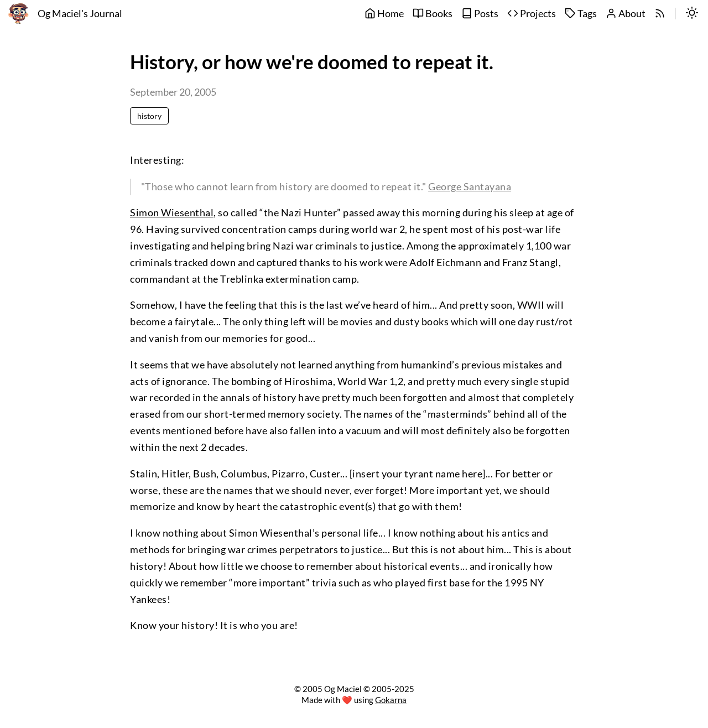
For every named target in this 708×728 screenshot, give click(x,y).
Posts (480, 14)
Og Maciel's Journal (80, 14)
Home (384, 14)
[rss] (660, 14)
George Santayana (470, 187)
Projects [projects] (532, 14)
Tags (581, 14)
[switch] (692, 14)
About (626, 14)
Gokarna (391, 700)
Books (433, 14)
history (149, 116)
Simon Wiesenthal (172, 213)
